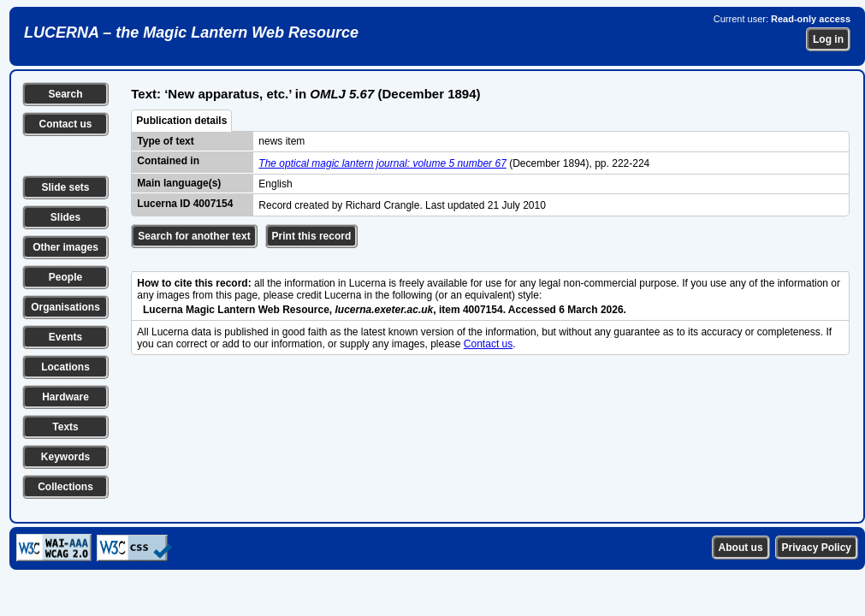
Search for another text (194, 236)
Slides (65, 217)
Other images (65, 247)
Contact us (65, 124)
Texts (65, 427)
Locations (65, 367)
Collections (65, 487)
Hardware (65, 397)
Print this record (312, 236)
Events (65, 337)
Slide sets (65, 187)
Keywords (65, 457)
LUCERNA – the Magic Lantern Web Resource (191, 33)
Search (65, 94)
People (65, 277)
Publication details (181, 121)
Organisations (65, 307)
